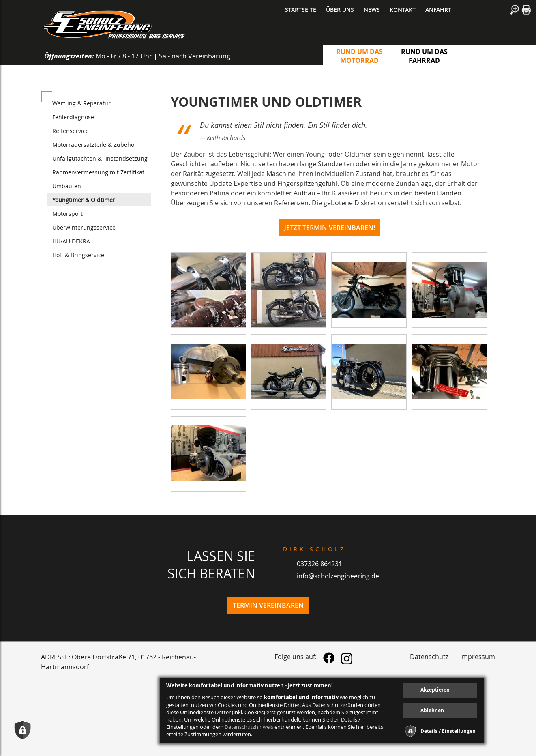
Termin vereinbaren (268, 605)
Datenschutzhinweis (249, 727)
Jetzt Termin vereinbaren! (330, 228)
